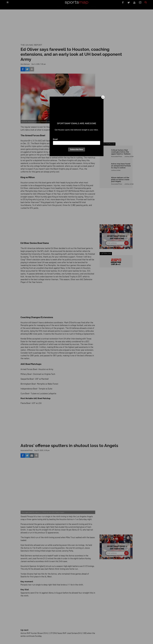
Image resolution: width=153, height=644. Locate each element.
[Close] (103, 97)
